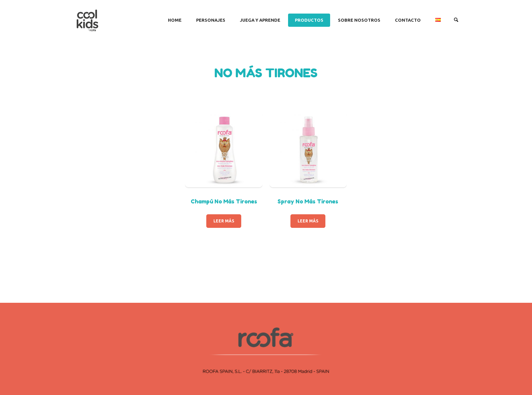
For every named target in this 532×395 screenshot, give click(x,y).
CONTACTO (408, 20)
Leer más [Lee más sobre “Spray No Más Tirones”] (308, 221)
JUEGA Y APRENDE (260, 20)
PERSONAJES (211, 20)
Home (175, 20)
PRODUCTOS (309, 20)
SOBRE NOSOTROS (359, 20)
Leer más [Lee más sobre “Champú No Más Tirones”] (224, 221)
